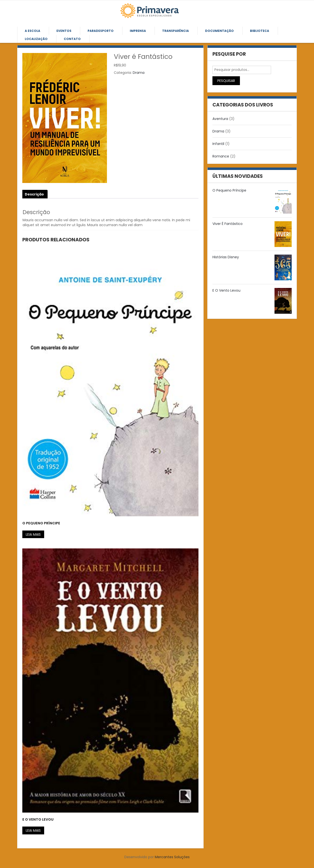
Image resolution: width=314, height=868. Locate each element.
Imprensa (138, 31)
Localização (36, 39)
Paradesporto (101, 31)
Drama (139, 73)
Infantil (218, 144)
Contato (72, 39)
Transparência (176, 31)
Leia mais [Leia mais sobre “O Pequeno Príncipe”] (33, 534)
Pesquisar (226, 81)
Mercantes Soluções (172, 857)
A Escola (33, 31)
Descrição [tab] (34, 194)
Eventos (64, 31)
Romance (221, 156)
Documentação (219, 31)
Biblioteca (260, 31)
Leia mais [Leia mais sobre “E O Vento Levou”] (33, 830)
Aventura (220, 119)
